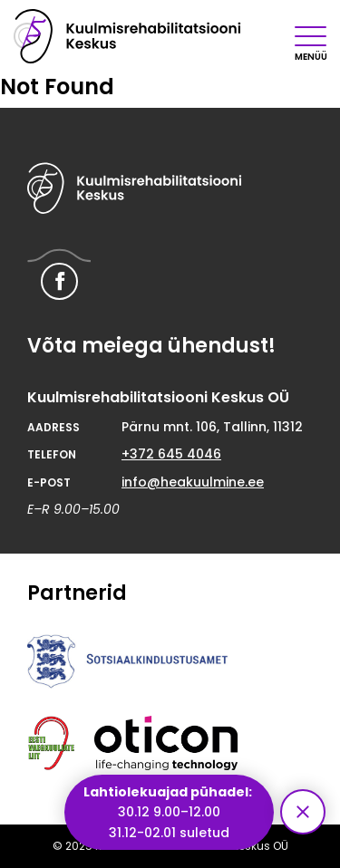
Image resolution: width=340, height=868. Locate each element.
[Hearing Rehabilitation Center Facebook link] (59, 281)
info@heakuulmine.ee (193, 482)
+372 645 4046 (171, 454)
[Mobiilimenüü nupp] (311, 36)
